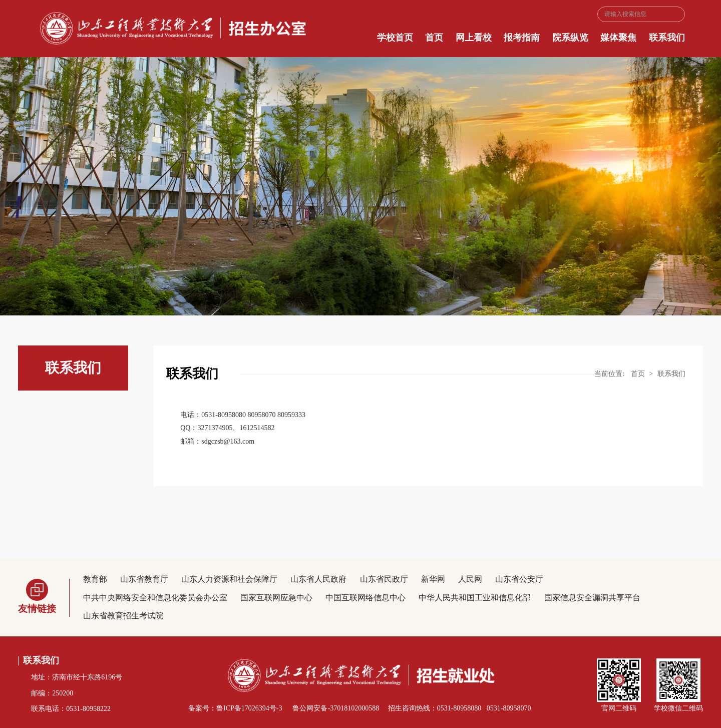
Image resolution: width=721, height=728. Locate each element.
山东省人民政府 (318, 579)
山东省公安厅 (519, 579)
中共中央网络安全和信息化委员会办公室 (155, 598)
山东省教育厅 (144, 579)
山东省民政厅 (384, 579)
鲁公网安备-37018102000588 (335, 708)
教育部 (95, 579)
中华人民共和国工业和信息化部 (475, 598)
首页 (434, 38)
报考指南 (522, 38)
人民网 (470, 579)
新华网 (433, 579)
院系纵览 (570, 38)
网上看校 (474, 38)
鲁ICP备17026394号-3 (249, 708)
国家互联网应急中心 (276, 598)
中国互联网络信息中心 (366, 598)
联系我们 (667, 38)
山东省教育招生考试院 (123, 616)
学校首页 (395, 38)
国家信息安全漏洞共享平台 (592, 598)
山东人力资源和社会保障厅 (229, 579)
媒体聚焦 (618, 38)
